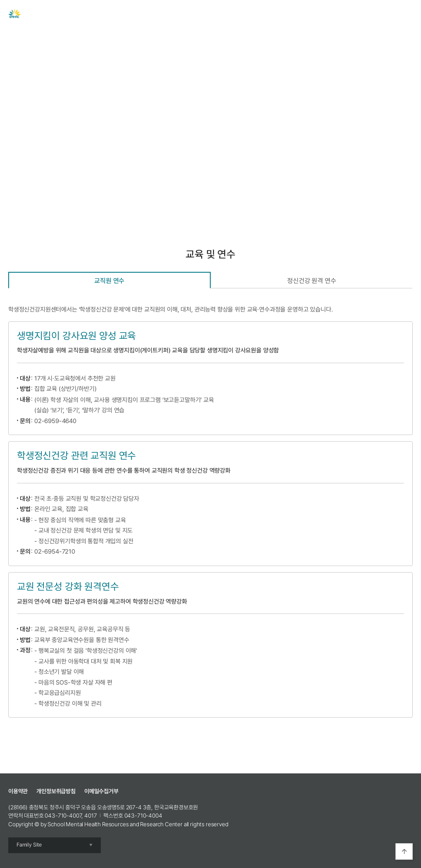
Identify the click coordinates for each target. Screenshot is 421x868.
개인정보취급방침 (56, 791)
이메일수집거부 (101, 791)
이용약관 (18, 791)
